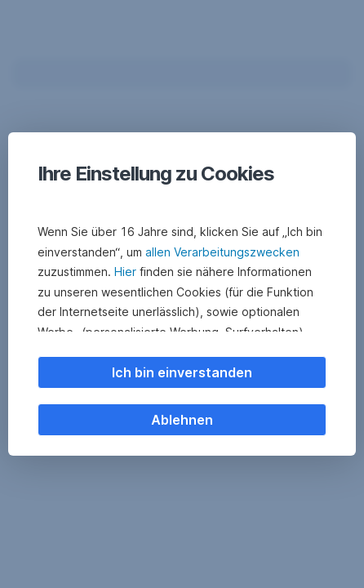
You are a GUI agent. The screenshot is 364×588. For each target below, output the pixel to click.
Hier (125, 272)
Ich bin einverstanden (182, 372)
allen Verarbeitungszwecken (222, 252)
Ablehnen (182, 420)
